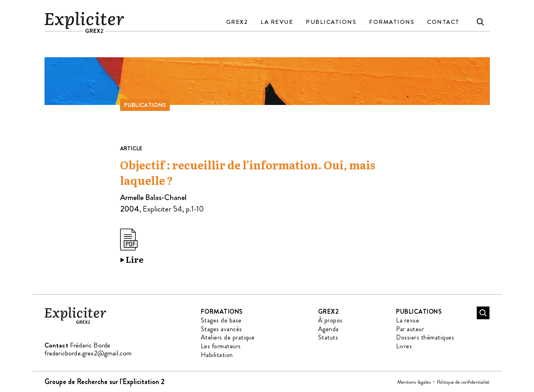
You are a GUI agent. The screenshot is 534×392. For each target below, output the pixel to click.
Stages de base (221, 320)
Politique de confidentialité (463, 382)
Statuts (328, 337)
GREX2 (237, 22)
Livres (404, 346)
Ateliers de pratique (228, 337)
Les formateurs (221, 346)
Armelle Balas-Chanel (153, 197)
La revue (277, 22)
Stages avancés (221, 329)
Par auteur (410, 329)
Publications (331, 22)
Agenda (328, 329)
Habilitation (217, 355)
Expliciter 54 (162, 209)
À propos (330, 320)
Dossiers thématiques (425, 337)
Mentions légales (414, 382)
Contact (443, 22)
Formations (392, 22)
